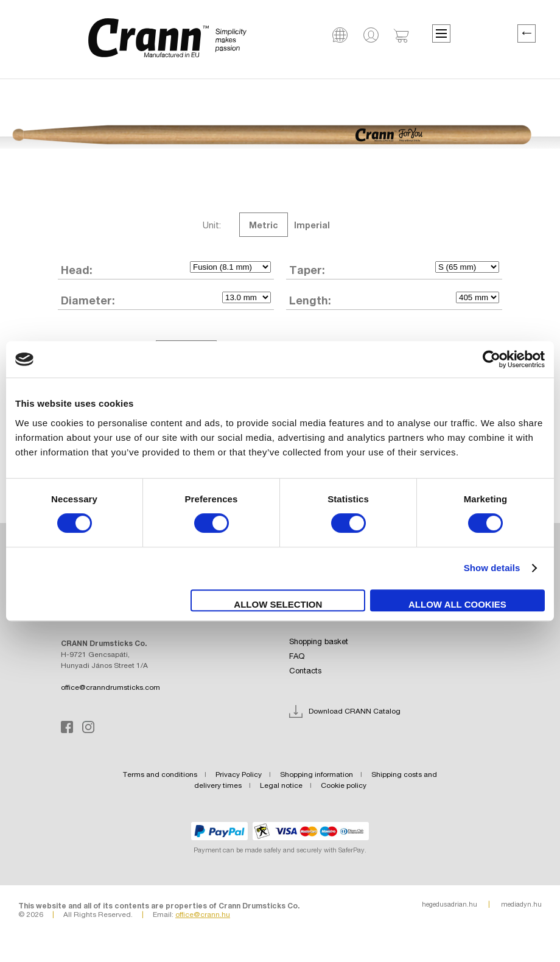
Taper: (307, 270)
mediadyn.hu (521, 905)
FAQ (297, 657)
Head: (77, 270)
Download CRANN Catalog (355, 712)
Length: (310, 300)
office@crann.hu (203, 915)
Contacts (305, 672)
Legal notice (281, 786)
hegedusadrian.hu (450, 905)
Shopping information (317, 775)
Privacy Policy (239, 775)
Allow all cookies (457, 604)
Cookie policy (344, 786)
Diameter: (88, 300)
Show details (492, 568)
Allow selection (278, 604)
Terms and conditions (160, 775)
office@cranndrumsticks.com (110, 688)
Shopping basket (319, 642)
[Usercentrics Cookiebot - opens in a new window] (492, 359)
